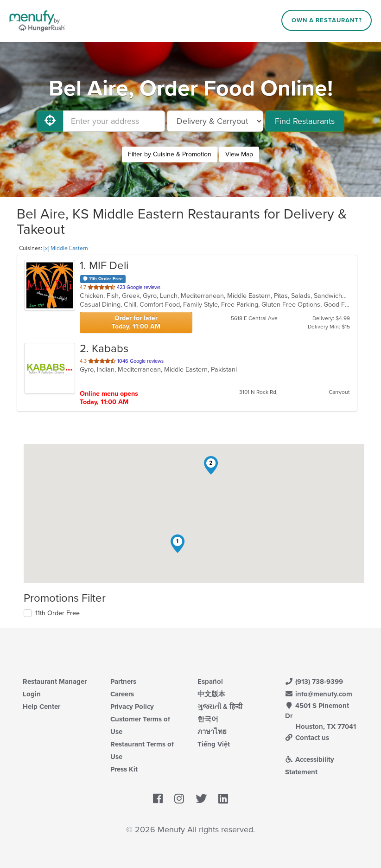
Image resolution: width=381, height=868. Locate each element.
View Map (239, 154)
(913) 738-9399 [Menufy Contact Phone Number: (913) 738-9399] (314, 682)
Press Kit (124, 769)
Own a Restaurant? (327, 20)
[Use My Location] (50, 121)
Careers (122, 694)
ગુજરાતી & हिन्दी (220, 707)
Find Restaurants (305, 121)
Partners (123, 682)
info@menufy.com (319, 694)
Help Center (41, 707)
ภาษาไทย (212, 732)
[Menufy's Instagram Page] (179, 799)
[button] (178, 544)
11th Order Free (57, 613)
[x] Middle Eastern (66, 248)
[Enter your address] (114, 121)
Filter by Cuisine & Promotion (170, 154)
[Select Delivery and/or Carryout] (215, 121)
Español (210, 682)
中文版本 (211, 694)
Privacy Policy (132, 707)
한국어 (208, 719)
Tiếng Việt (214, 744)
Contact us (307, 738)
